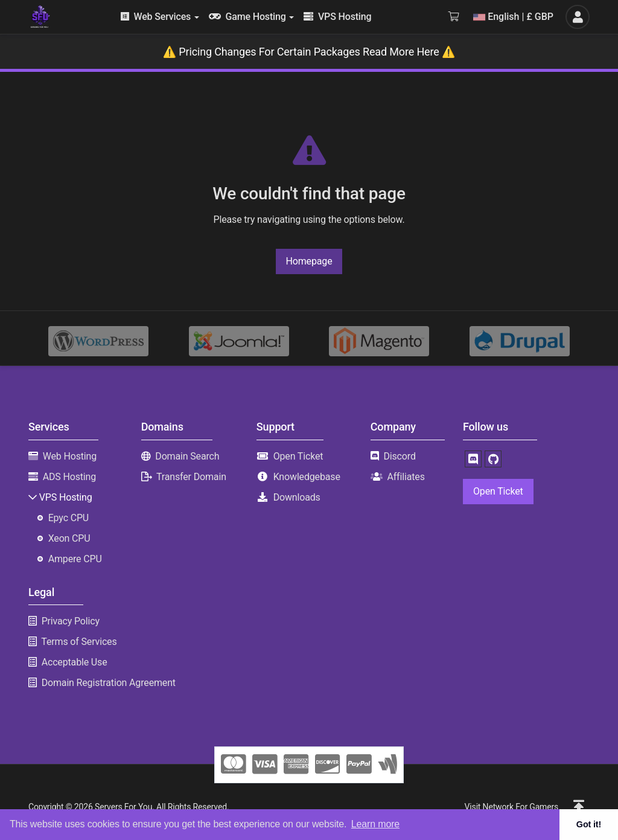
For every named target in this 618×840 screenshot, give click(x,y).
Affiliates (406, 477)
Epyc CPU (68, 518)
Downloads (297, 497)
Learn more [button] (375, 824)
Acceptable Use (75, 662)
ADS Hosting (69, 477)
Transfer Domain (191, 477)
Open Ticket (298, 456)
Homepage (309, 261)
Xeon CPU (69, 538)
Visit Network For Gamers (512, 807)
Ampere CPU (75, 559)
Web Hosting (70, 456)
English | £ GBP (513, 17)
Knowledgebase (307, 477)
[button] (579, 807)
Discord (399, 456)
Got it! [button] (589, 824)
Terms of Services (79, 642)
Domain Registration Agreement (109, 683)
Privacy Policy (71, 621)
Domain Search (187, 456)
